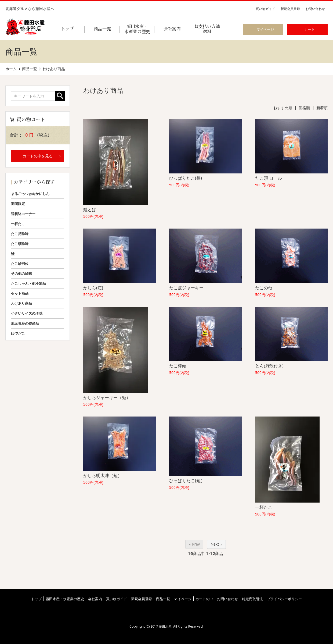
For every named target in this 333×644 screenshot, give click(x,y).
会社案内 (95, 599)
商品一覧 (163, 599)
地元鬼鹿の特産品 (25, 323)
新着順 (322, 108)
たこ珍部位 (20, 264)
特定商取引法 (252, 599)
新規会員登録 (290, 9)
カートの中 (204, 599)
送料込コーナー (23, 214)
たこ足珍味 (20, 234)
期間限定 (18, 204)
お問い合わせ (315, 9)
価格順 (304, 108)
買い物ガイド (265, 9)
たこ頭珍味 (20, 244)
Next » (216, 544)
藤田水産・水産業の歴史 (65, 599)
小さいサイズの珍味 (27, 313)
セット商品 (20, 293)
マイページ (183, 599)
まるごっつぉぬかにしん (30, 194)
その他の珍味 (21, 273)
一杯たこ (18, 224)
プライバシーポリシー (284, 599)
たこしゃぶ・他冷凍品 (28, 283)
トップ (36, 599)
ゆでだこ (18, 333)
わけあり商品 (21, 303)
